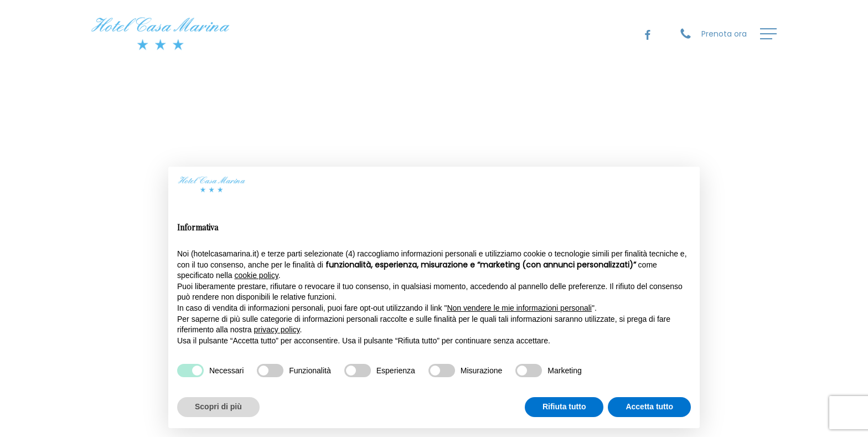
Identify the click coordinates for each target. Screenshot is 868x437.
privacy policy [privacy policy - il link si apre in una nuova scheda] (277, 330)
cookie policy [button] (257, 275)
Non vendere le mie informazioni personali (519, 308)
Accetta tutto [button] (649, 407)
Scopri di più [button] (218, 407)
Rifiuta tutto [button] (564, 407)
